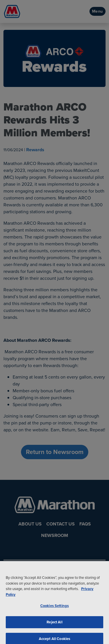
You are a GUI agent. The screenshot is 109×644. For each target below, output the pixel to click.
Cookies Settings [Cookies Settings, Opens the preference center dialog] (54, 608)
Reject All (54, 624)
